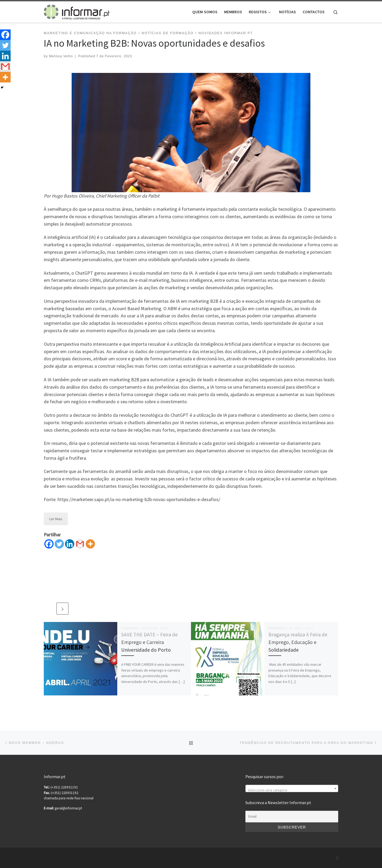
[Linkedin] (70, 544)
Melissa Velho (61, 56)
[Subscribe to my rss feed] (337, 858)
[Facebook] (49, 544)
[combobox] (292, 788)
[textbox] (292, 791)
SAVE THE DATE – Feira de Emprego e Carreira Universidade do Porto (149, 642)
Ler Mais (56, 519)
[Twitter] (59, 544)
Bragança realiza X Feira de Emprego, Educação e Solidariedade (298, 642)
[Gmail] (80, 544)
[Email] (292, 817)
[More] (90, 544)
